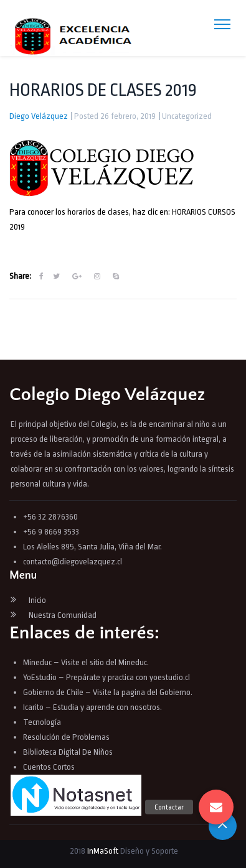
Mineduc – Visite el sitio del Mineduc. (86, 662)
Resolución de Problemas (67, 737)
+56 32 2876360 (50, 517)
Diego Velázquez (39, 116)
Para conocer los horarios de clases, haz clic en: (91, 212)
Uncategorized (187, 116)
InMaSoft (103, 851)
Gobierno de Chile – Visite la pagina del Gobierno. (108, 692)
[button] (216, 807)
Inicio (37, 600)
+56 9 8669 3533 (51, 532)
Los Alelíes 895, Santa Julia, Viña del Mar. (92, 547)
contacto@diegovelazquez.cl (73, 562)
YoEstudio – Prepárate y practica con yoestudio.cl (106, 677)
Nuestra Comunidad (63, 615)
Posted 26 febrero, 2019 (115, 116)
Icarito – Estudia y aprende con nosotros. (92, 707)
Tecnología (42, 722)
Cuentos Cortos (49, 767)
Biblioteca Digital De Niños (68, 752)
